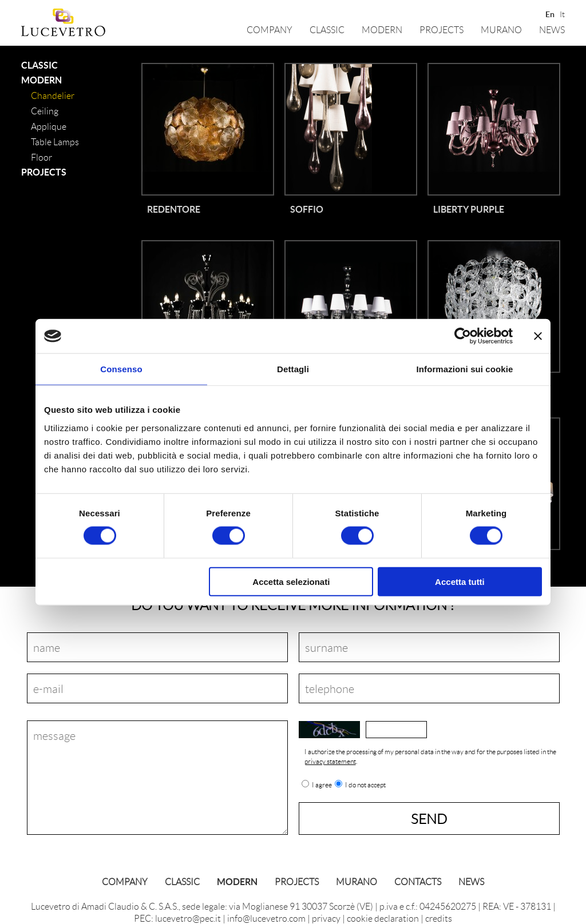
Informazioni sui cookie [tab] (465, 369)
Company (270, 29)
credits (439, 918)
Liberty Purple (469, 209)
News (552, 29)
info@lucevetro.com (266, 918)
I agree (322, 785)
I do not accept (365, 785)
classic (327, 29)
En (549, 13)
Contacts (418, 881)
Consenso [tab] (121, 369)
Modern (382, 29)
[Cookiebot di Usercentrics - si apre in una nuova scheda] (463, 336)
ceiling (45, 111)
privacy (326, 918)
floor (41, 157)
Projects (442, 29)
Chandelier (53, 95)
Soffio (307, 209)
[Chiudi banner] (538, 336)
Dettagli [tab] (293, 369)
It (562, 13)
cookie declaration (383, 918)
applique (49, 126)
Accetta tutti (460, 581)
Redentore (174, 209)
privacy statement (330, 761)
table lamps (55, 142)
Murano (501, 29)
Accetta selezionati (291, 581)
